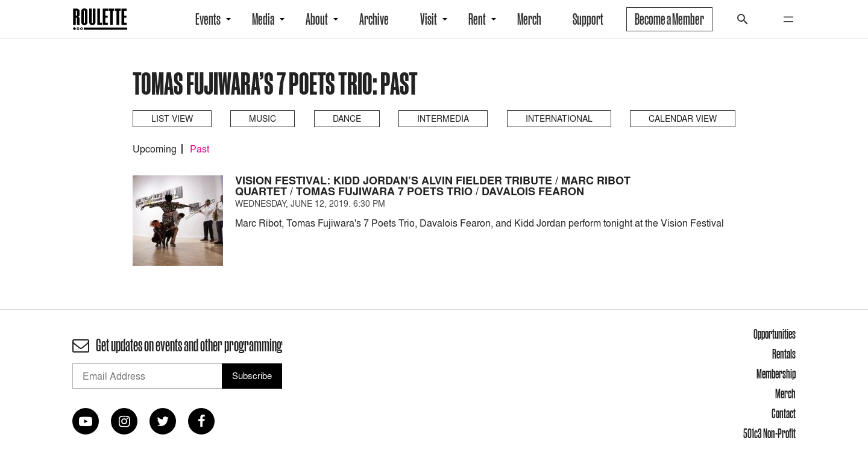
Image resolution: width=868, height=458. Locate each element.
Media (263, 19)
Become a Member (669, 19)
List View (172, 118)
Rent (477, 19)
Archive (374, 19)
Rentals (784, 354)
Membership (776, 374)
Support (588, 19)
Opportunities (775, 334)
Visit (429, 19)
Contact (784, 413)
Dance (347, 118)
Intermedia (443, 118)
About (317, 19)
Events (208, 19)
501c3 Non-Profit (769, 433)
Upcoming (155, 149)
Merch (529, 19)
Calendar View (683, 118)
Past (200, 149)
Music (263, 118)
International (559, 118)
